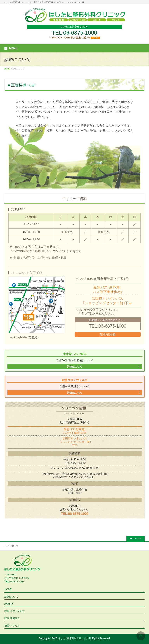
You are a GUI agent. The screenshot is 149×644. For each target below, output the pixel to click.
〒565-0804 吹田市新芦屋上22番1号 (74, 38)
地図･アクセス (12, 626)
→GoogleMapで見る (24, 337)
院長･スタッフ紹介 (14, 611)
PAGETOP (136, 539)
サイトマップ (11, 546)
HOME (8, 589)
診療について (11, 597)
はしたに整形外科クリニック (73, 638)
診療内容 (9, 604)
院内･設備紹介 (12, 618)
